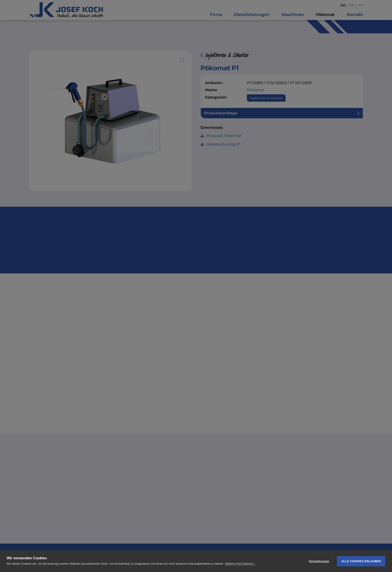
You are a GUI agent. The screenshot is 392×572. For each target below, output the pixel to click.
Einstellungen (319, 561)
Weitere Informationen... (241, 564)
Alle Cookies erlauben (361, 561)
